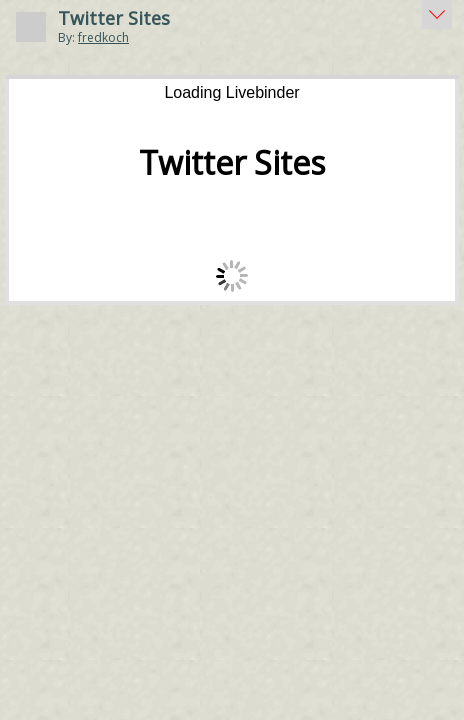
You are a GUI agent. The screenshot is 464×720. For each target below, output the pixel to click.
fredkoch (103, 37)
